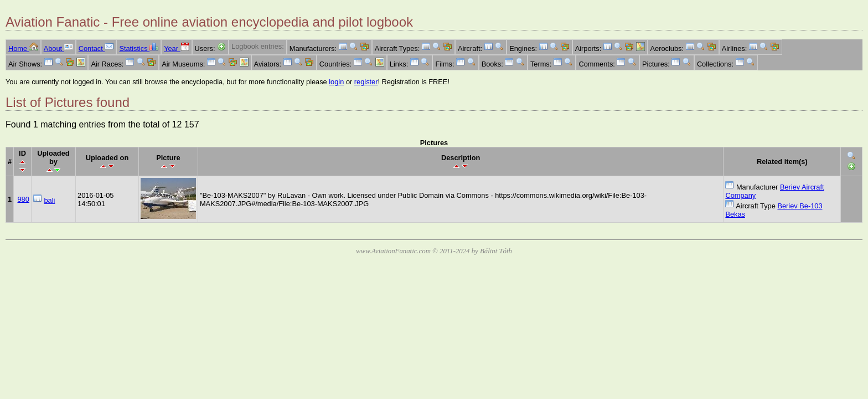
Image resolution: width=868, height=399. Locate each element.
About (58, 48)
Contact (96, 48)
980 (24, 199)
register (366, 82)
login (336, 82)
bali (49, 200)
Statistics (139, 48)
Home (23, 48)
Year (176, 48)
